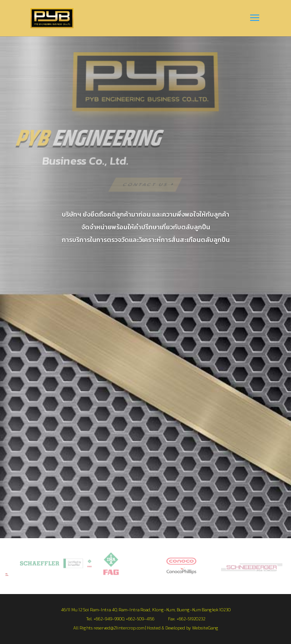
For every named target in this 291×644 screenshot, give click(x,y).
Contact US (146, 184)
